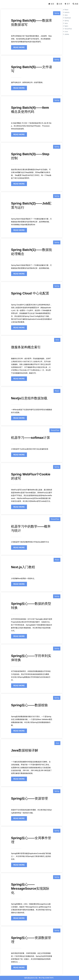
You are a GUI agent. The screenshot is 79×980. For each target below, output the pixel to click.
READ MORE (19, 47)
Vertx (57, 340)
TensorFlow (55, 430)
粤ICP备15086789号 (46, 978)
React (57, 391)
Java (57, 743)
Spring (57, 13)
